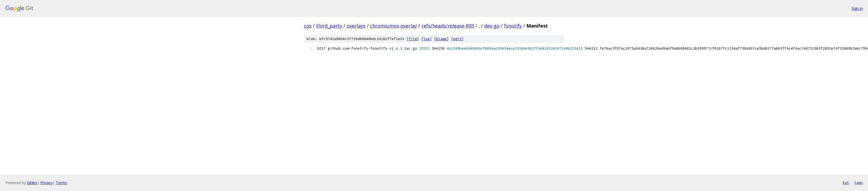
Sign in (857, 8)
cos (308, 26)
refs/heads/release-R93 (448, 26)
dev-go (492, 26)
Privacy (46, 183)
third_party (329, 26)
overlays (356, 26)
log (427, 39)
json (858, 183)
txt (846, 183)
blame (441, 39)
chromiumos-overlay (394, 26)
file (413, 39)
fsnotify (513, 26)
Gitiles (32, 183)
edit (457, 39)
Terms (61, 183)
